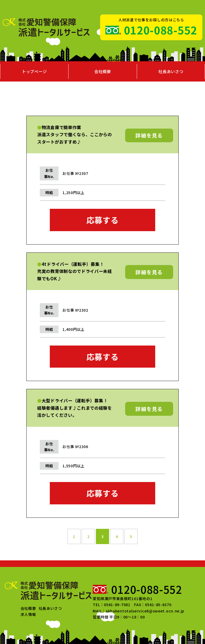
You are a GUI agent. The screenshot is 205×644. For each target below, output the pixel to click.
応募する (103, 220)
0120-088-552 (160, 30)
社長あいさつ (171, 71)
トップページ (34, 71)
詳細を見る (149, 135)
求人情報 (28, 614)
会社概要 (103, 71)
